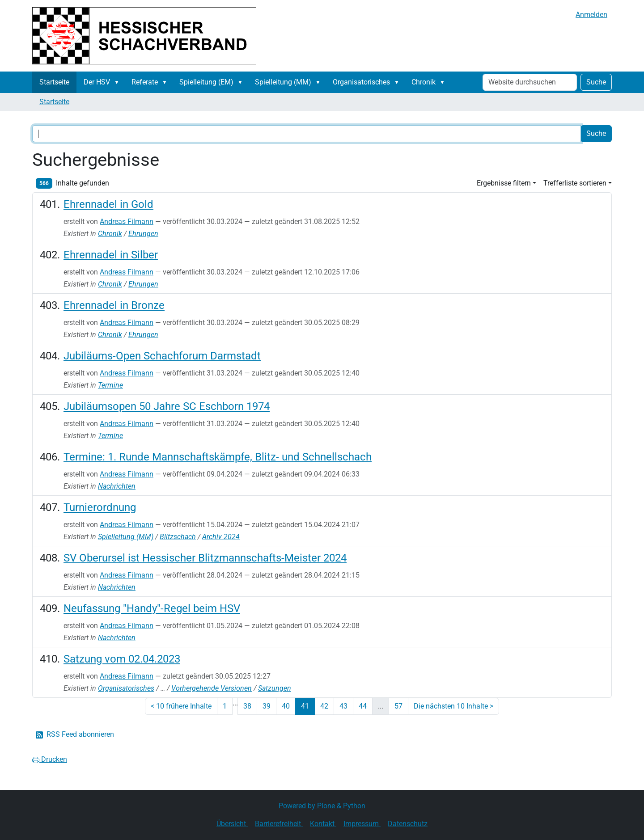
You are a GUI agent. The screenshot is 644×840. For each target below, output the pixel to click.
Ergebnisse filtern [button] (504, 183)
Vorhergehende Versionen (212, 688)
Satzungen (275, 688)
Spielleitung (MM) (283, 82)
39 (267, 706)
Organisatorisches (361, 82)
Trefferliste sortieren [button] (575, 183)
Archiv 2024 (221, 537)
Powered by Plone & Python (322, 806)
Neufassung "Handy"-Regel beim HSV (152, 608)
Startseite (54, 82)
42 (324, 706)
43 (343, 706)
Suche (596, 82)
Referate (145, 82)
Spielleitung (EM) (206, 82)
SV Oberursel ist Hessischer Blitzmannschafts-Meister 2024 (205, 558)
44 (363, 706)
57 (398, 706)
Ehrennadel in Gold (108, 204)
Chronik (424, 82)
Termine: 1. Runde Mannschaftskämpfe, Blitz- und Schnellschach (218, 457)
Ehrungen (143, 234)
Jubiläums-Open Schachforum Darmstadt (162, 356)
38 (247, 706)
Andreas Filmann (127, 222)
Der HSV (97, 82)
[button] (119, 82)
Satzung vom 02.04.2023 (122, 659)
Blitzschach (178, 537)
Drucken (50, 759)
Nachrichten (117, 486)
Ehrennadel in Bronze (114, 305)
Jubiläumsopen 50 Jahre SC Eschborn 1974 (167, 406)
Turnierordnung (100, 507)
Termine (110, 385)
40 (286, 706)
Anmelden (591, 15)
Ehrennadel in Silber (111, 255)
